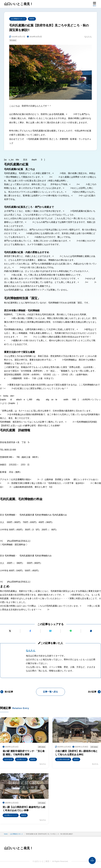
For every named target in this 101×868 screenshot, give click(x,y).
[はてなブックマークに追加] (51, 631)
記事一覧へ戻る (50, 692)
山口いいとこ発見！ (18, 4)
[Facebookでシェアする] (30, 631)
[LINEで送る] (71, 631)
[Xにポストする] (10, 631)
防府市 (32, 19)
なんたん (31, 650)
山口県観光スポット (18, 19)
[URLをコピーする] (91, 631)
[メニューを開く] (94, 4)
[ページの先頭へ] (92, 860)
